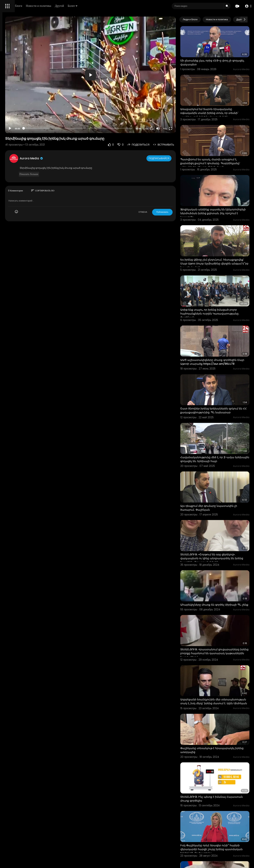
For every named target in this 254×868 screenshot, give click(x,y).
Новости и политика (91, 6)
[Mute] (173, 128)
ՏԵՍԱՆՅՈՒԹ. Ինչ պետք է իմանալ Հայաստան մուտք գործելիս (218, 701)
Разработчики (12, 130)
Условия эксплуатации (17, 116)
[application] (122, 75)
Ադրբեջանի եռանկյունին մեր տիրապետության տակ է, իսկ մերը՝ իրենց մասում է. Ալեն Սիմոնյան (219, 617)
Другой (112, 6)
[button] (247, 6)
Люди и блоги (66, 6)
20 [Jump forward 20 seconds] (167, 129)
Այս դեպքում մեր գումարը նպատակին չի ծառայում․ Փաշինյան (222, 444)
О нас (8, 125)
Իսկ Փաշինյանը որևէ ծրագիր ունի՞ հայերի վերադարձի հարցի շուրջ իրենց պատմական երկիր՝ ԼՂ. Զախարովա (219, 747)
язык (24, 130)
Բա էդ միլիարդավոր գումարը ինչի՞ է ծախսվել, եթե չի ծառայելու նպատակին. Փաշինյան (220, 789)
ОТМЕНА (158, 212)
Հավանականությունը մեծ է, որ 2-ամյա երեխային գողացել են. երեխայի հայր (222, 403)
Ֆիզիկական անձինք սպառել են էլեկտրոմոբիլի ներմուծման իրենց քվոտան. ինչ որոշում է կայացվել (219, 187)
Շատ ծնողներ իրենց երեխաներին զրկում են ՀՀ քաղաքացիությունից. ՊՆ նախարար (221, 361)
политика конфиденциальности (22, 121)
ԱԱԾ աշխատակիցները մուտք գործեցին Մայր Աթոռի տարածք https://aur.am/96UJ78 (217, 317)
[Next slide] (245, 20)
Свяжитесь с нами (23, 125)
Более (125, 6)
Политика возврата (15, 108)
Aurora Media (81, 158)
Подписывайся (174, 158)
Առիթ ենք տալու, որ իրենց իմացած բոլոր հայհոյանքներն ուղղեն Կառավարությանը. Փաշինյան (219, 274)
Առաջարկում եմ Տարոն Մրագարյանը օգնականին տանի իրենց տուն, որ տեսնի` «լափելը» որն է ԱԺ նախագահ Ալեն (221, 102)
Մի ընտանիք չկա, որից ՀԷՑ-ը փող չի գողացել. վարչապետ (221, 56)
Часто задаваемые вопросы (20, 112)
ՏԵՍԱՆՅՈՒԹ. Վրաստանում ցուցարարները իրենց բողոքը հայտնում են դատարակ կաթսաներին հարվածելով (222, 576)
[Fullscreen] (185, 128)
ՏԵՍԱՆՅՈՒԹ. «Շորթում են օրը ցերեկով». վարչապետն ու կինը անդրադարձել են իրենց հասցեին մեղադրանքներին (218, 490)
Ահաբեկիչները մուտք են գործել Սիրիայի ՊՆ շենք (217, 530)
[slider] (110, 128)
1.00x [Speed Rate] (161, 129)
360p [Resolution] (179, 129)
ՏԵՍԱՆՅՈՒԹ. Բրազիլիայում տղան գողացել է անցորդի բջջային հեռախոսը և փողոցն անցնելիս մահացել (218, 834)
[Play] (59, 128)
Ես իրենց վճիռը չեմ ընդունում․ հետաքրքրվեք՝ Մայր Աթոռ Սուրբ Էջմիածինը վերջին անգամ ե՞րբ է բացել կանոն (218, 232)
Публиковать (177, 212)
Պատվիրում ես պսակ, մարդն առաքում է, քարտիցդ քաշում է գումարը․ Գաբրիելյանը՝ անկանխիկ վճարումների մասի (222, 145)
